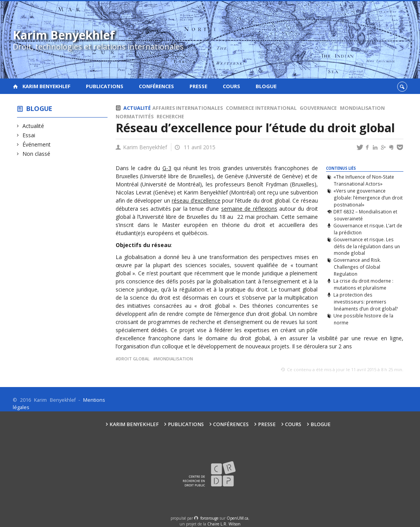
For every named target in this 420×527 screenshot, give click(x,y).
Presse (198, 86)
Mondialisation (362, 108)
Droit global (134, 359)
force (209, 518)
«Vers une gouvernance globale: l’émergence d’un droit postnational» (368, 198)
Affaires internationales (188, 108)
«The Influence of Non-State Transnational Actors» (364, 180)
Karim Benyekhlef (46, 86)
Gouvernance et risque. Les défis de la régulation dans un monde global (366, 246)
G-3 (167, 168)
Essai (29, 135)
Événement (37, 144)
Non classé (37, 154)
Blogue (266, 86)
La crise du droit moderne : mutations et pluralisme (363, 284)
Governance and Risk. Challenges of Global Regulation (357, 267)
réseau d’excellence (196, 200)
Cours (231, 86)
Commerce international (261, 108)
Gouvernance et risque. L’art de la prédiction (368, 229)
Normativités (135, 117)
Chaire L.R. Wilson (224, 524)
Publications (105, 86)
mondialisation (174, 359)
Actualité (33, 126)
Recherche (170, 117)
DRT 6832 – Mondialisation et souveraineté (365, 215)
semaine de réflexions (249, 209)
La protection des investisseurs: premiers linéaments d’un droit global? (365, 302)
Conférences (156, 86)
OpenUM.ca (237, 518)
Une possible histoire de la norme (363, 319)
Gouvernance (318, 108)
